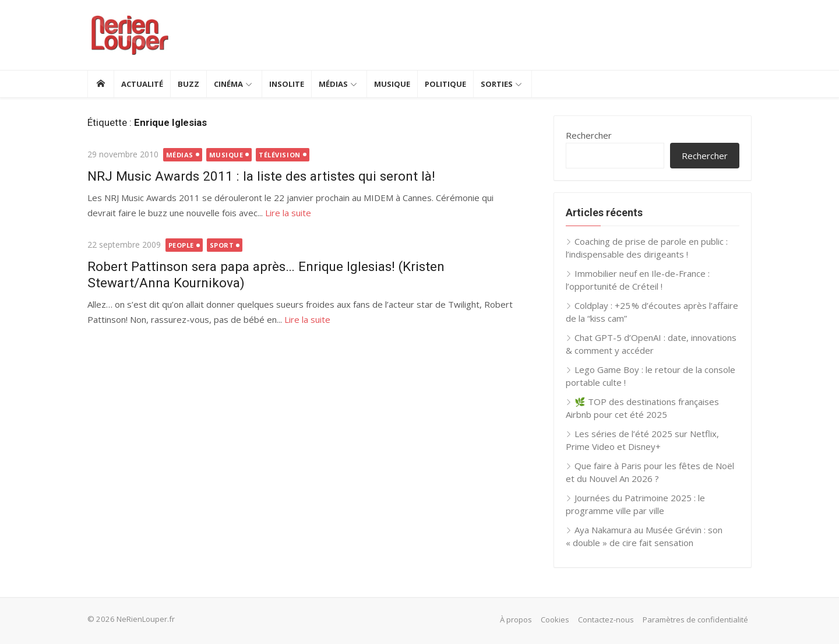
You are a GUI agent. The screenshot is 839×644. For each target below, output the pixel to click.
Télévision (280, 155)
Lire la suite (288, 213)
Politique (445, 84)
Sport (222, 245)
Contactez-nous (606, 620)
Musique (392, 84)
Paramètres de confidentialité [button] (695, 620)
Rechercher (589, 135)
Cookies (555, 620)
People (181, 245)
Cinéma (228, 84)
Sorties (497, 84)
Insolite (287, 84)
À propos (516, 620)
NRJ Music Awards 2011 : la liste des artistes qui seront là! (261, 176)
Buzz (188, 84)
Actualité (142, 84)
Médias (333, 84)
